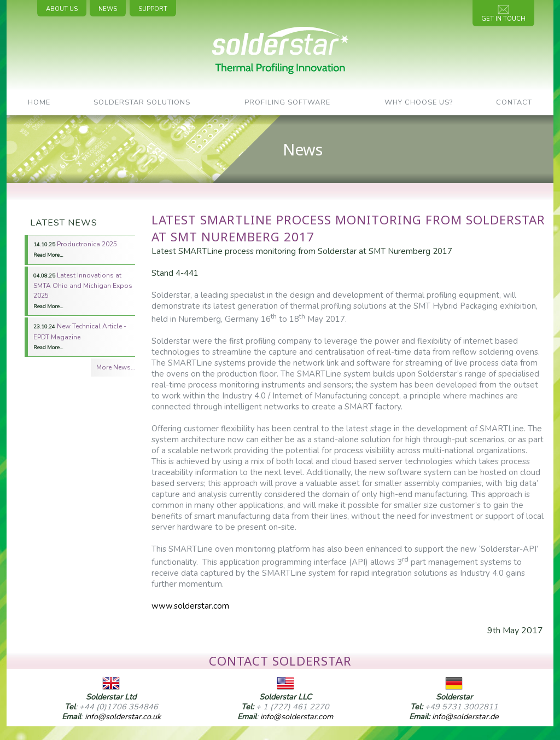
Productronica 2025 (75, 249)
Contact (514, 102)
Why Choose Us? (419, 102)
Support (153, 9)
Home (39, 102)
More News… (116, 367)
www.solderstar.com (190, 606)
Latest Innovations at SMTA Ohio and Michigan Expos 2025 (83, 290)
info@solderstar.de (465, 716)
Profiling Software (287, 102)
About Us (62, 9)
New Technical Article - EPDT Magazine (80, 336)
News (108, 9)
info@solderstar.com (297, 716)
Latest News (64, 223)
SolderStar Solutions (142, 102)
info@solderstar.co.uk (123, 716)
